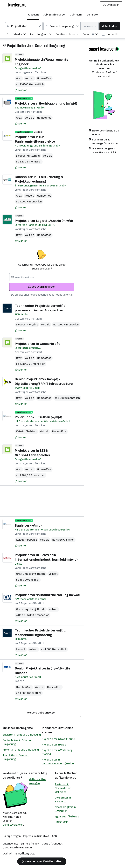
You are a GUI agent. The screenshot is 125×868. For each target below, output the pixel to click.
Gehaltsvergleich (13, 825)
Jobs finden (110, 26)
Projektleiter (17, 46)
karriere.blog (38, 773)
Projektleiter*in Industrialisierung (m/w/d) (47, 595)
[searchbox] (42, 277)
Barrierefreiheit (30, 844)
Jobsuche (33, 15)
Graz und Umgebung (50, 46)
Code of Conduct (52, 844)
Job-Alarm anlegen (42, 287)
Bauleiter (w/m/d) (28, 525)
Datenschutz (10, 844)
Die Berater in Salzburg (63, 800)
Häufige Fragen (12, 836)
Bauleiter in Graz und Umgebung (22, 735)
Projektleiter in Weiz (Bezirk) (58, 739)
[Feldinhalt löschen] (40, 26)
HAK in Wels (62, 822)
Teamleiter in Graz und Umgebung (16, 757)
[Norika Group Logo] (19, 854)
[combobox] (24, 26)
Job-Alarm (76, 15)
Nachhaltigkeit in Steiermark (65, 809)
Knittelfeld (33, 156)
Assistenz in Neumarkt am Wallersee (63, 788)
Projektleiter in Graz (54, 745)
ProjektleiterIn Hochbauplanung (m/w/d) (46, 103)
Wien (30, 325)
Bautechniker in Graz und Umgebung (17, 742)
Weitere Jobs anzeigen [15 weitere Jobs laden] (42, 713)
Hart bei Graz (24, 687)
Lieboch (21, 156)
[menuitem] (18, 35)
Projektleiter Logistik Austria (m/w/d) (44, 221)
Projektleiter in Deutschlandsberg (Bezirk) (58, 762)
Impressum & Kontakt (36, 836)
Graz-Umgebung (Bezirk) (31, 574)
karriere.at (68, 778)
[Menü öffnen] (4, 5)
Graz (19, 78)
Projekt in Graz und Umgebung (21, 750)
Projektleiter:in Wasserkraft (37, 344)
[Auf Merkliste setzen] (21, 90)
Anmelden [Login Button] (111, 5)
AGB (54, 836)
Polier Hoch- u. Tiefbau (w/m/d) (38, 417)
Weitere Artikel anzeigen (38, 781)
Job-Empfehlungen (55, 15)
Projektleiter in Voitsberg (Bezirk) (57, 752)
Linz (35, 325)
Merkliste (92, 15)
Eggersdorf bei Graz (67, 817)
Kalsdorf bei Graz (26, 431)
